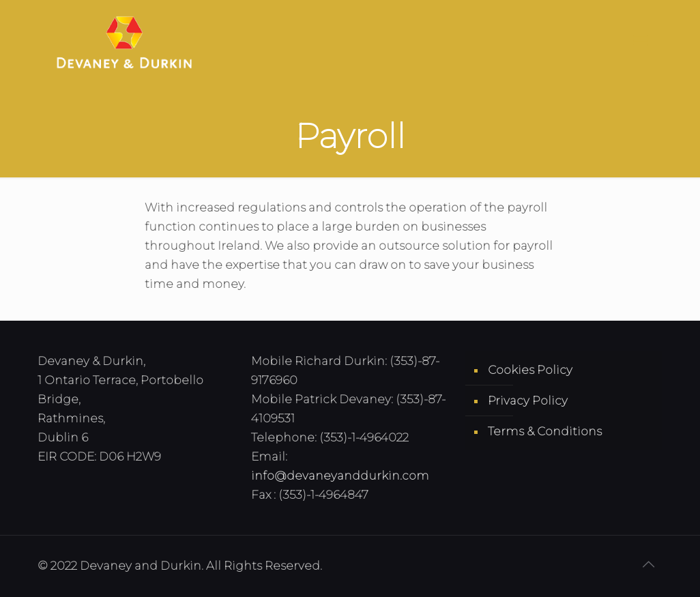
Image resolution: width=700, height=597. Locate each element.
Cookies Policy (530, 370)
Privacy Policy (528, 401)
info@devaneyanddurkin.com (340, 476)
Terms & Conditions (545, 431)
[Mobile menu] (641, 41)
